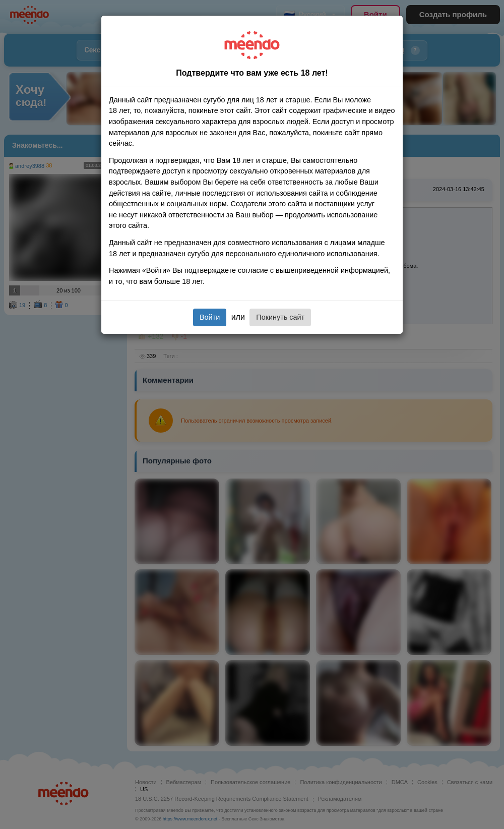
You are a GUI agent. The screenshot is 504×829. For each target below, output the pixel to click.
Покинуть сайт (280, 317)
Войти (210, 317)
